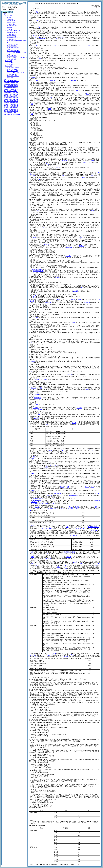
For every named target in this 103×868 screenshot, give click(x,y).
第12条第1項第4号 (38, 271)
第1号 (35, 35)
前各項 (33, 77)
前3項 (33, 474)
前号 (76, 91)
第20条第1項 (38, 398)
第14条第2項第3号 (38, 499)
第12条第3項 (94, 530)
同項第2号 (72, 299)
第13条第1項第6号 (73, 509)
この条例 (36, 12)
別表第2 (81, 238)
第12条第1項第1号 (53, 509)
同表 (47, 164)
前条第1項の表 (54, 465)
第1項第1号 (48, 303)
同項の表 (69, 557)
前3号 (35, 238)
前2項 (33, 458)
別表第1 (85, 162)
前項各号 (37, 37)
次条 (68, 487)
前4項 (33, 490)
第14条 (62, 487)
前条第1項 (69, 375)
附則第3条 (48, 559)
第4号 (79, 299)
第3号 (63, 509)
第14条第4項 (57, 494)
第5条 (50, 109)
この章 (36, 318)
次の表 (74, 423)
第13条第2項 (74, 535)
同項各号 (63, 37)
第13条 (77, 507)
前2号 (35, 296)
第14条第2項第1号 (38, 504)
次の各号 (36, 45)
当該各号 (56, 45)
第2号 (35, 298)
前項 (40, 59)
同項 (57, 39)
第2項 (33, 557)
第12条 (71, 507)
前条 (87, 94)
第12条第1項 (79, 529)
